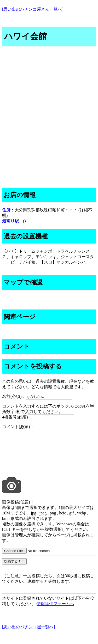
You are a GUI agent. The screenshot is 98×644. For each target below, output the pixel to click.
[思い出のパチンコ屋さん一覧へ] (33, 9)
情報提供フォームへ (55, 612)
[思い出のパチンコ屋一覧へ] (29, 635)
